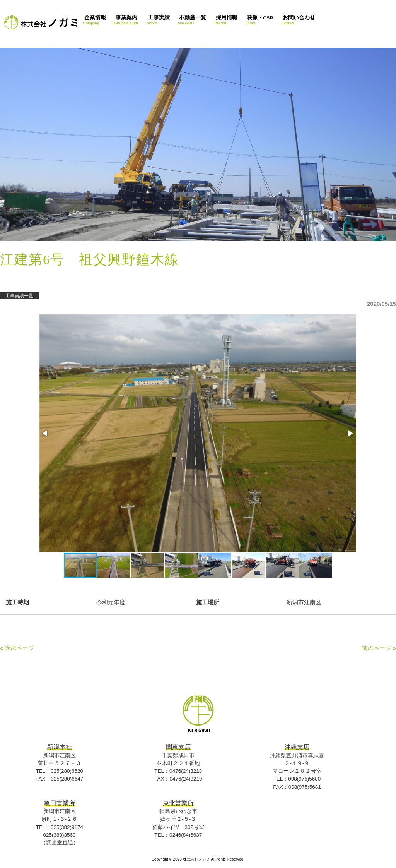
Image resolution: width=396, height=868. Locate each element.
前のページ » (379, 648)
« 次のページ (17, 648)
